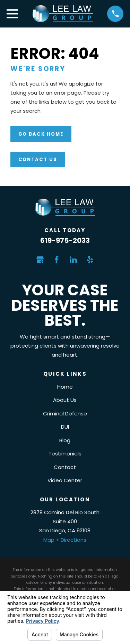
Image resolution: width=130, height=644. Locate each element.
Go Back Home (41, 134)
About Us (65, 400)
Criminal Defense (65, 414)
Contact (65, 467)
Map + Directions (65, 540)
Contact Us (38, 160)
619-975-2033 (65, 240)
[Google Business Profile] (40, 260)
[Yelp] (90, 260)
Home (65, 387)
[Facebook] (57, 260)
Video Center (65, 480)
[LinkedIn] (73, 260)
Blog (65, 440)
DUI (65, 427)
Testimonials (65, 454)
